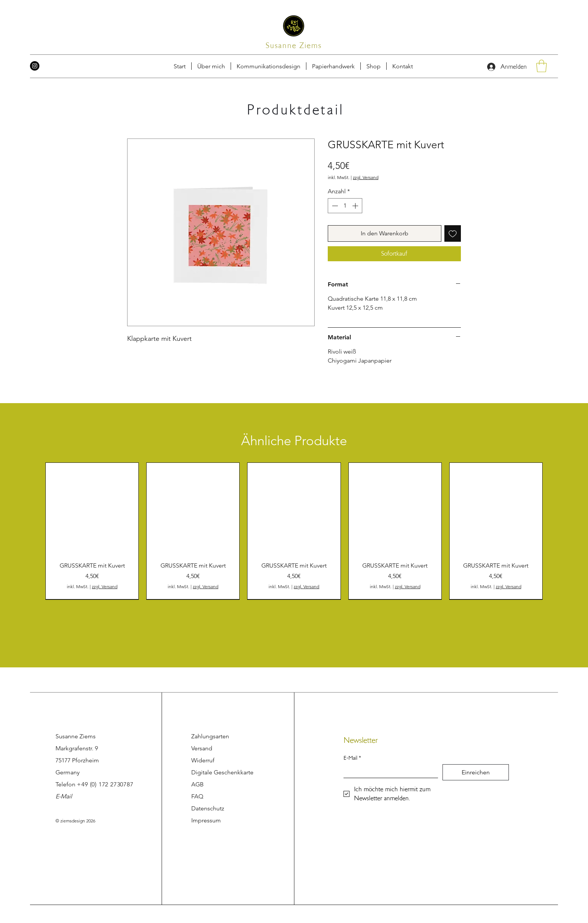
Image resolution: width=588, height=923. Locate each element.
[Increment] (356, 206)
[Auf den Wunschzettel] (453, 233)
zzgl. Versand (366, 177)
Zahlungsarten (210, 736)
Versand (202, 748)
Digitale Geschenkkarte (222, 772)
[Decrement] (334, 206)
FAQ (197, 796)
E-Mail (64, 796)
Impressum (206, 820)
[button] (403, 66)
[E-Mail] (388, 771)
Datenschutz (208, 808)
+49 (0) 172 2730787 (105, 784)
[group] (294, 531)
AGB (197, 784)
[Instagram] (35, 66)
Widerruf (203, 760)
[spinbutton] (345, 206)
